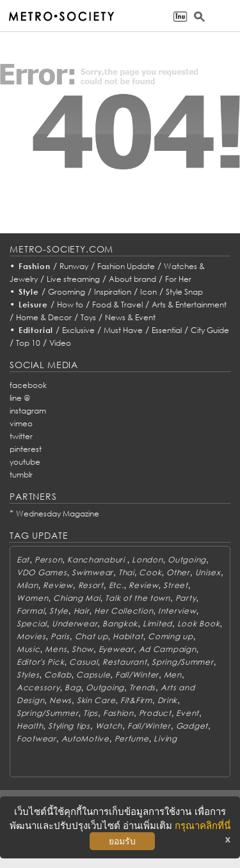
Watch (109, 726)
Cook (150, 572)
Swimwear (92, 572)
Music (28, 649)
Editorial (36, 330)
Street (175, 585)
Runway (74, 266)
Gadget (192, 726)
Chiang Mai (76, 598)
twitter (21, 436)
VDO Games (42, 572)
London (147, 560)
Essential (167, 330)
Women (33, 598)
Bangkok (120, 624)
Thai (126, 572)
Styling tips (69, 726)
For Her (178, 279)
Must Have (123, 330)
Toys (88, 317)
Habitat (128, 636)
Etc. (116, 585)
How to (70, 305)
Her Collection (124, 611)
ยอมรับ (122, 841)
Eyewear (116, 649)
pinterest (26, 449)
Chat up (92, 636)
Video (60, 343)
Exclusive (78, 330)
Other (178, 572)
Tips (91, 713)
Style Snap (184, 292)
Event (188, 713)
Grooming (67, 292)
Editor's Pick (40, 662)
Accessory (38, 687)
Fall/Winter (137, 675)
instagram (28, 411)
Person (48, 560)
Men (173, 675)
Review (58, 585)
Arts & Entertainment (189, 305)
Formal (30, 611)
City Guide (210, 330)
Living (165, 739)
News (60, 700)
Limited (157, 624)
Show (83, 649)
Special (32, 624)
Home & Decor (44, 317)
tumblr (21, 475)
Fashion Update (126, 266)
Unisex (208, 572)
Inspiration (113, 292)
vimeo (21, 423)
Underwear (75, 624)
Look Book (198, 624)
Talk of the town (138, 598)
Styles (28, 675)
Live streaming (73, 279)
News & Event (130, 317)
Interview (177, 611)
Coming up (170, 636)
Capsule (93, 675)
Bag (73, 687)
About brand (132, 279)
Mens (56, 649)
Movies (31, 636)
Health (30, 726)
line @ (20, 398)
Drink (168, 700)
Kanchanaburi (97, 560)
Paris (60, 636)
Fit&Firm (136, 700)
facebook (28, 385)
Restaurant (124, 662)
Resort (91, 585)
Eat (23, 560)
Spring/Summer (182, 662)
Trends (142, 687)
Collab (58, 675)
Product (155, 713)
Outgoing (187, 560)
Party (186, 598)
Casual (83, 662)
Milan (28, 585)
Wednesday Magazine (58, 514)
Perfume (132, 739)
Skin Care (96, 700)
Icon (148, 292)
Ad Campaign (168, 649)
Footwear (36, 739)
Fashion (35, 266)
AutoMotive (85, 739)
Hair (82, 611)
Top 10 (28, 343)
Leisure (33, 305)
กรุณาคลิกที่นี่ (203, 825)
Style (29, 292)
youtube (25, 462)
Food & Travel (117, 305)
